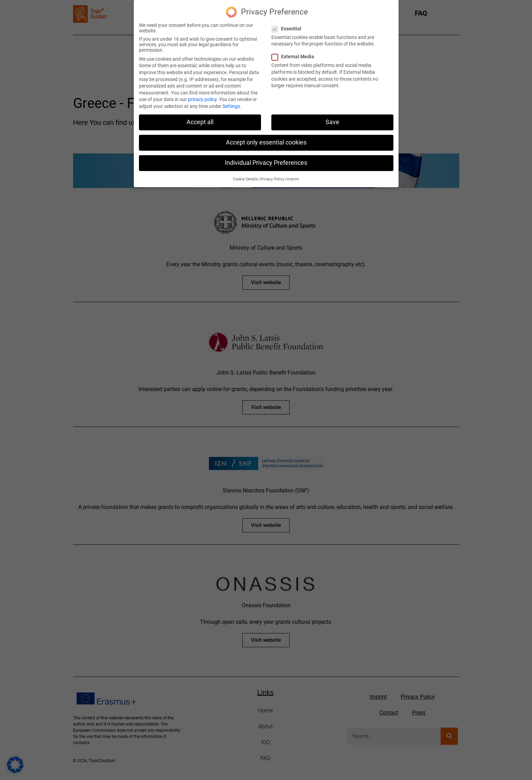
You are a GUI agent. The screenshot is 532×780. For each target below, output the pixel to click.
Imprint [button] (293, 176)
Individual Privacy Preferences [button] (266, 160)
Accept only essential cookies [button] (266, 139)
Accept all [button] (200, 119)
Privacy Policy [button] (272, 176)
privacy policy (202, 96)
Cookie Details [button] (245, 176)
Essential (289, 26)
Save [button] (332, 119)
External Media (295, 54)
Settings (231, 103)
